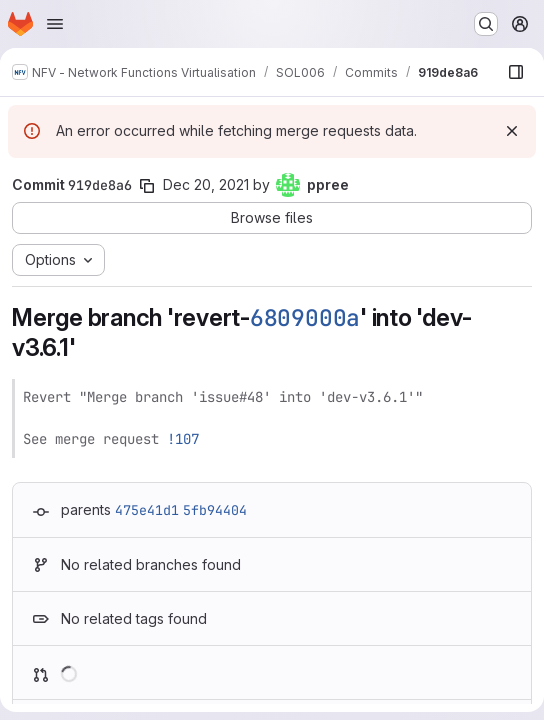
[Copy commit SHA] (147, 186)
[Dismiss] (512, 131)
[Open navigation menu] (55, 24)
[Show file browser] (516, 72)
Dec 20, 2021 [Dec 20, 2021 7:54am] (206, 184)
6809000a (305, 318)
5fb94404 (215, 510)
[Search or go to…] (486, 24)
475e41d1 (147, 510)
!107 (183, 439)
